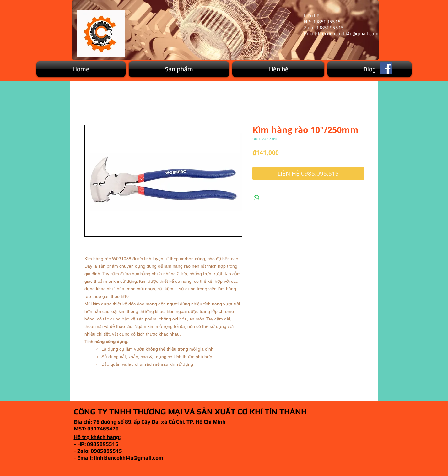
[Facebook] (386, 68)
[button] (179, 69)
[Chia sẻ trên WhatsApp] (256, 198)
